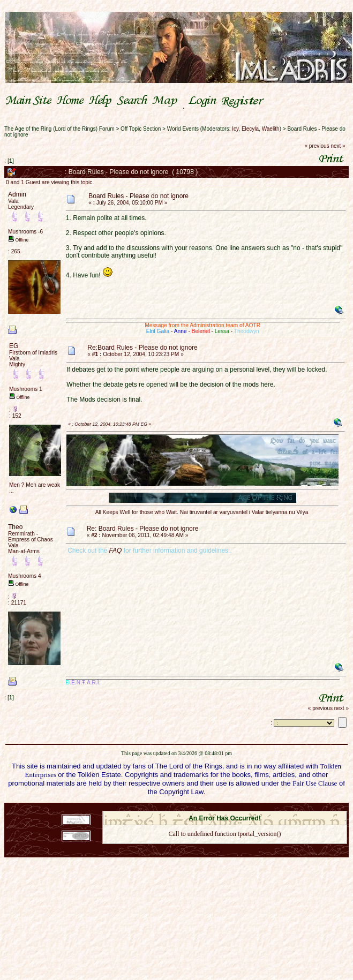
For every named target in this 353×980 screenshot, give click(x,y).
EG (14, 346)
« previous (317, 146)
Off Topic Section (141, 129)
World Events (183, 129)
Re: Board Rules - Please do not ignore (143, 529)
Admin (17, 194)
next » (338, 146)
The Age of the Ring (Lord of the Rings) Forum (59, 129)
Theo (15, 527)
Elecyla (250, 129)
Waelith (271, 129)
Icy (235, 129)
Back (224, 848)
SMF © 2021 (218, 808)
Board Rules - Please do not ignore (138, 196)
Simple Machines (262, 808)
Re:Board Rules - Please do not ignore (142, 348)
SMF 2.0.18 (179, 808)
